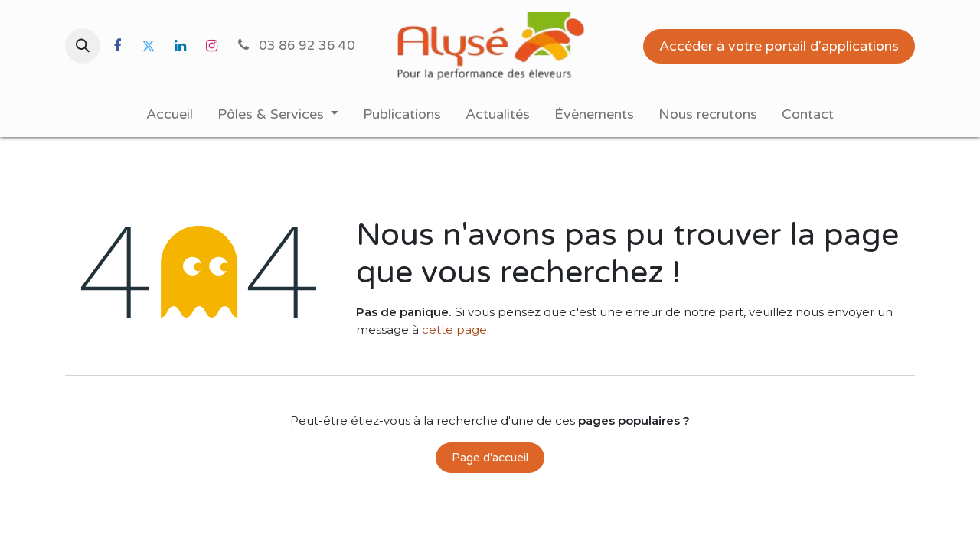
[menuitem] (170, 114)
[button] (83, 46)
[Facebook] (117, 46)
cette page (454, 329)
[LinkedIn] (180, 46)
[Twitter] (149, 46)
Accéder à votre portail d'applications (779, 46)
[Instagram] (211, 46)
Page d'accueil (490, 458)
